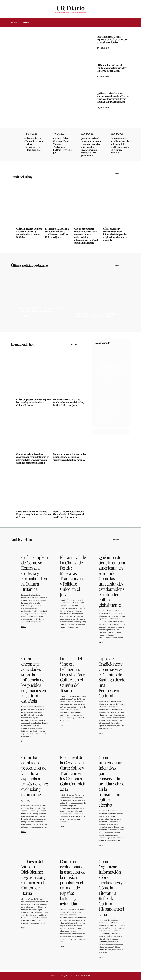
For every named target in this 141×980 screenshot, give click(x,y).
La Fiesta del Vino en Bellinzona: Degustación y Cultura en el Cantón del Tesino (34, 515)
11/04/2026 (21, 88)
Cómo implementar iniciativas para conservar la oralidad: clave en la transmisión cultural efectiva (111, 781)
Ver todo (122, 173)
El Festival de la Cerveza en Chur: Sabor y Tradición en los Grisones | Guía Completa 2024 (73, 773)
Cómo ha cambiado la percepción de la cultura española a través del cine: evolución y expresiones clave (35, 779)
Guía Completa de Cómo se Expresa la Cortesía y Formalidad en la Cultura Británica (41, 74)
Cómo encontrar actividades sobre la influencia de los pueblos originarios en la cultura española (120, 146)
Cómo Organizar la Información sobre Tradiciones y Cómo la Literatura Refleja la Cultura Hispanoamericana (111, 888)
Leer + (23, 627)
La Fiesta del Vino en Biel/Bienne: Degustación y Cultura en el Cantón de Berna (34, 877)
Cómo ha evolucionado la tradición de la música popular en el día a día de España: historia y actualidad (73, 883)
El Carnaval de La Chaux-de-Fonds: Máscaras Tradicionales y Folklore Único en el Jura (112, 68)
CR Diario (71, 8)
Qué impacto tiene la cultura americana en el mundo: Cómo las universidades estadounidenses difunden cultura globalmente (113, 98)
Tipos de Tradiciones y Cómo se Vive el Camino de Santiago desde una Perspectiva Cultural (69, 515)
